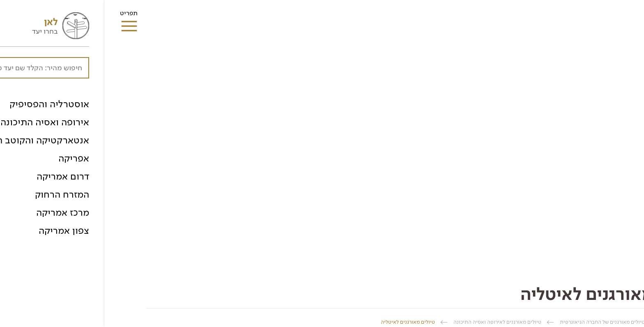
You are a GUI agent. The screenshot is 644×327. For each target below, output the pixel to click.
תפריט (25, 16)
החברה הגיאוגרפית (581, 322)
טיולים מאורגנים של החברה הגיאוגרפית (499, 322)
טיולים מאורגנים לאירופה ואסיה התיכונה (394, 322)
